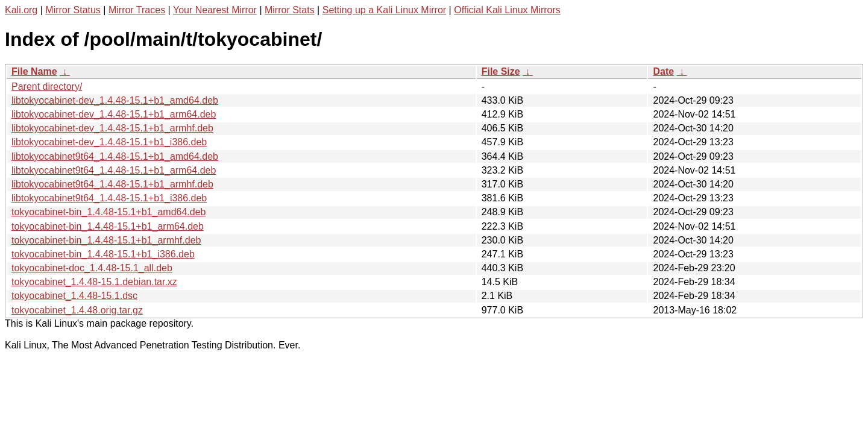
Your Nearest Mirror (215, 10)
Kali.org (21, 10)
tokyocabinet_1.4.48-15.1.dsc (74, 296)
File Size (501, 71)
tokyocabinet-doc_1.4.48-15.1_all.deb (92, 268)
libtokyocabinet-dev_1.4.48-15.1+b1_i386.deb (109, 142)
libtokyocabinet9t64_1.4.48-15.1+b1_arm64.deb (114, 170)
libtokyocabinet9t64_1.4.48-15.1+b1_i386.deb (109, 198)
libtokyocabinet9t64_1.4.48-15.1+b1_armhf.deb (112, 184)
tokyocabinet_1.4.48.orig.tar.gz (77, 310)
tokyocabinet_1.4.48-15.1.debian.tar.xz (94, 282)
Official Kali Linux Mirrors (507, 10)
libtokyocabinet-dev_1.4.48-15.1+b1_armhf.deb (112, 128)
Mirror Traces (137, 10)
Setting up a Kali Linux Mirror (384, 10)
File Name (34, 71)
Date (663, 71)
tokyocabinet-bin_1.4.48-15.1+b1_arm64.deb (108, 226)
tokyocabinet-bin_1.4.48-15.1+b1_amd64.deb (108, 212)
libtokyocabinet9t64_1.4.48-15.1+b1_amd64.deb (115, 156)
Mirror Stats (290, 10)
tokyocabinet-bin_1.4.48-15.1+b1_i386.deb (103, 254)
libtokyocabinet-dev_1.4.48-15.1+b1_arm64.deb (114, 114)
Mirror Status (73, 10)
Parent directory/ (47, 86)
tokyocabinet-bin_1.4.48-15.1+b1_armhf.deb (106, 240)
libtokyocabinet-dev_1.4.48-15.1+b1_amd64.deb (115, 100)
